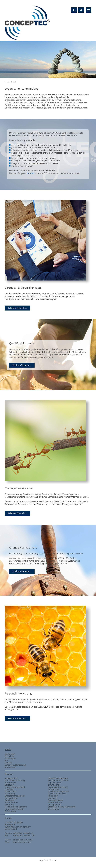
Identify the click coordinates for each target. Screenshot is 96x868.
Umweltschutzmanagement (55, 803)
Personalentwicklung (58, 787)
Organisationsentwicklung (55, 784)
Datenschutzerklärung (15, 765)
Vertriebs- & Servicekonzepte (62, 807)
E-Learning (10, 794)
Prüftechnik (53, 789)
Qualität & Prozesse (57, 794)
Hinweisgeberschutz (14, 809)
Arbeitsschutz (11, 778)
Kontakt (31, 173)
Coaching (9, 789)
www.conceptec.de (22, 842)
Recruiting (53, 796)
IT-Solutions (10, 811)
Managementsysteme (58, 780)
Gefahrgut (10, 800)
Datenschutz (11, 791)
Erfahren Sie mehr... (17, 308)
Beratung (9, 785)
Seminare (52, 798)
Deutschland (11, 829)
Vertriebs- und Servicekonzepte (87, 734)
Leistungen (10, 754)
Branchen (9, 756)
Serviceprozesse (56, 800)
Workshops (53, 809)
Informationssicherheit (11, 803)
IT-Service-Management (16, 807)
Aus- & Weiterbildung (15, 780)
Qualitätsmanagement (59, 791)
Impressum (10, 767)
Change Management (15, 787)
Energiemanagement (15, 796)
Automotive (10, 783)
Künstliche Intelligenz (58, 778)
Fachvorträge (11, 798)
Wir (6, 761)
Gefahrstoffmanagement (25, 734)
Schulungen (10, 758)
